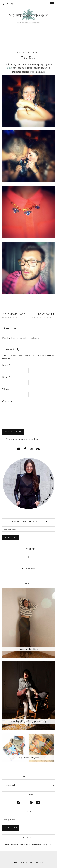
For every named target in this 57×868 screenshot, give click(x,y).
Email (6, 377)
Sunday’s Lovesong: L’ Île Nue (42, 317)
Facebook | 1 (29, 855)
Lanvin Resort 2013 (14, 316)
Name (6, 365)
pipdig (41, 865)
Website (6, 389)
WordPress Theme (23, 865)
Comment (7, 401)
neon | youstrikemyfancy (26, 338)
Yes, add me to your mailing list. (20, 439)
